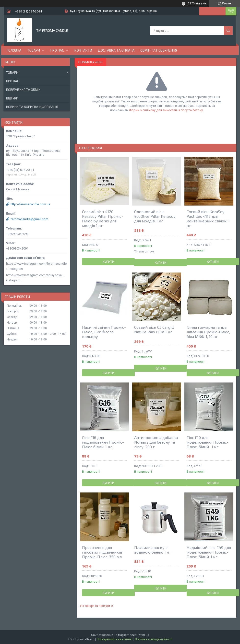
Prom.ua (144, 635)
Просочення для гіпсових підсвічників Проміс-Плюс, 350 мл (102, 552)
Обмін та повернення (159, 50)
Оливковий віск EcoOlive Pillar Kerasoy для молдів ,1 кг (155, 216)
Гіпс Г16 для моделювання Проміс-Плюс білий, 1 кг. (103, 442)
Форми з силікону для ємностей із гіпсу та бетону (166, 110)
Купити (108, 262)
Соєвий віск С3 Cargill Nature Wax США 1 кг (154, 329)
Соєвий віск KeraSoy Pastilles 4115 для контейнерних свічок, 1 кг (208, 218)
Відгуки (12, 98)
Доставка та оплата (116, 50)
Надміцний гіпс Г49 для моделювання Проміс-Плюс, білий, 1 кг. (209, 552)
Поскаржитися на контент (115, 639)
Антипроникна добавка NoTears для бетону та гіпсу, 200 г (156, 442)
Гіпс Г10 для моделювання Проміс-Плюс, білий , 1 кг (208, 442)
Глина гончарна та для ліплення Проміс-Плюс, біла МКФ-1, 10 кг (208, 332)
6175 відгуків (197, 3)
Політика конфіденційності (154, 639)
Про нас (57, 50)
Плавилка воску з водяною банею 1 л (152, 550)
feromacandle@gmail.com (29, 219)
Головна (14, 50)
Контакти (83, 50)
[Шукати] (228, 31)
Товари (34, 50)
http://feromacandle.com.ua (30, 204)
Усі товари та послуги (95, 606)
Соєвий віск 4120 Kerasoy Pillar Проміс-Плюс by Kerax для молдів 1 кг (103, 218)
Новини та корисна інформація (32, 107)
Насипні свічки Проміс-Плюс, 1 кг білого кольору (104, 332)
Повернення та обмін (23, 90)
